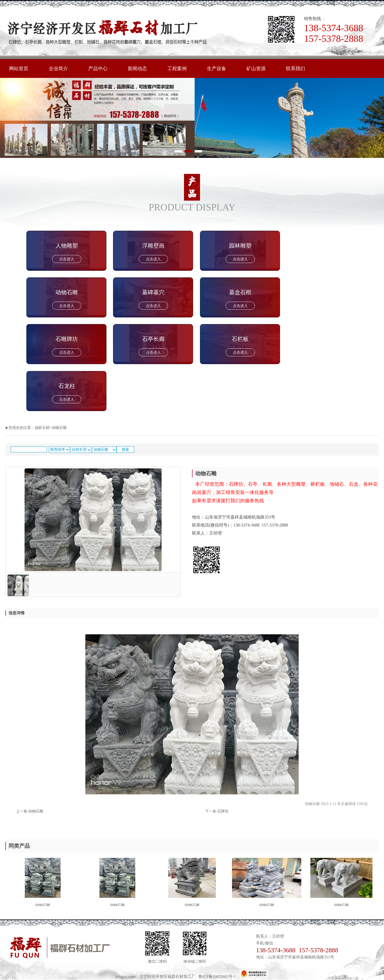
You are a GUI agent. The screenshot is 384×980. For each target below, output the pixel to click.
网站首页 (19, 69)
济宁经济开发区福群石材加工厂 (167, 977)
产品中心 (98, 69)
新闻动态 (137, 69)
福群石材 (42, 428)
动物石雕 (36, 811)
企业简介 (58, 69)
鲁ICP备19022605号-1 (219, 977)
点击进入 (67, 259)
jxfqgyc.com (125, 977)
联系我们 (295, 69)
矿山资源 (256, 69)
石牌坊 (223, 811)
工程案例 (177, 69)
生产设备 (217, 69)
